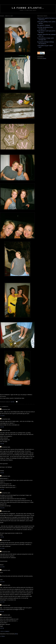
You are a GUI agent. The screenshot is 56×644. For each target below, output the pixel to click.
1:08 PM (13, 402)
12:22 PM (2, 567)
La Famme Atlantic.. (28, 8)
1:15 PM (2, 489)
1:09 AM (2, 473)
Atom (16, 634)
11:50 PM (2, 582)
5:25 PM (2, 628)
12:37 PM (2, 602)
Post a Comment (5, 631)
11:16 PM (2, 548)
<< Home (2, 636)
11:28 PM (2, 416)
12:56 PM (2, 508)
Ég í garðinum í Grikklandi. (44, 25)
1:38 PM (2, 537)
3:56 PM (2, 427)
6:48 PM (2, 444)
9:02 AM (2, 612)
